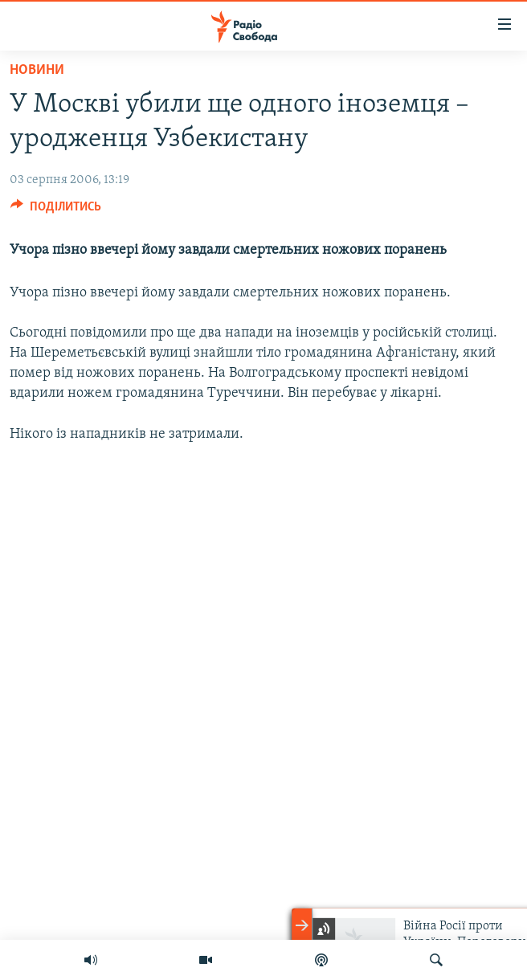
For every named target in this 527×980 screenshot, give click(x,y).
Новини (37, 70)
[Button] (56, 210)
